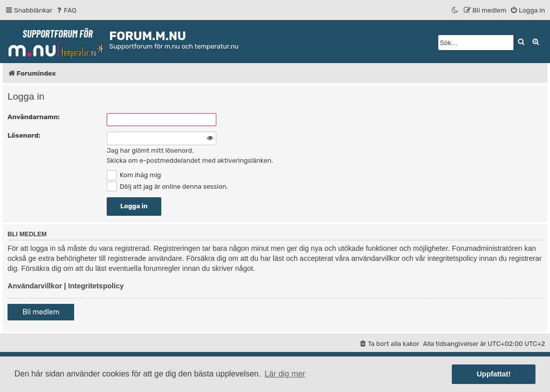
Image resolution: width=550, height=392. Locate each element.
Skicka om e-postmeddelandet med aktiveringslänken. (190, 160)
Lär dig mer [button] (285, 374)
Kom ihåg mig (134, 175)
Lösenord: (24, 135)
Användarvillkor (35, 286)
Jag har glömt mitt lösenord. (150, 150)
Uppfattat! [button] (494, 374)
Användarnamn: (34, 117)
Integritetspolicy (96, 286)
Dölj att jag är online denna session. (167, 186)
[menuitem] (66, 10)
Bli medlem (41, 312)
